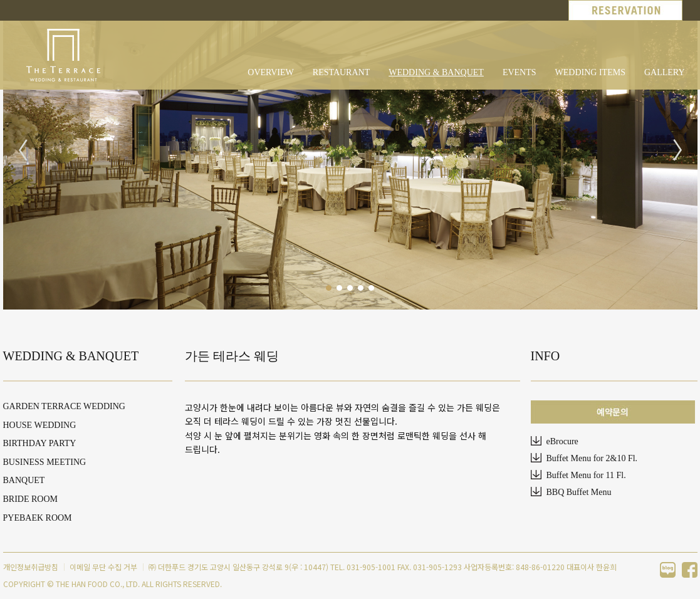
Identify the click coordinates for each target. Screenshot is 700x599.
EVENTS (520, 72)
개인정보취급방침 (31, 567)
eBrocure (562, 441)
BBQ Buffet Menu (579, 492)
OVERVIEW (271, 72)
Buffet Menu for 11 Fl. (586, 475)
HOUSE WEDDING (40, 425)
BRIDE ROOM (31, 499)
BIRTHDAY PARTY (40, 443)
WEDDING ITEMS (590, 72)
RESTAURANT (341, 72)
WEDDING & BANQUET (436, 72)
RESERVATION (625, 10)
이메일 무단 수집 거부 (103, 567)
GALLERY (665, 72)
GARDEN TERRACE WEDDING (64, 406)
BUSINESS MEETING (45, 462)
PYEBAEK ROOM (38, 518)
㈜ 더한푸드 (167, 567)
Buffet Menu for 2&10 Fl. (592, 458)
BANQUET (24, 480)
